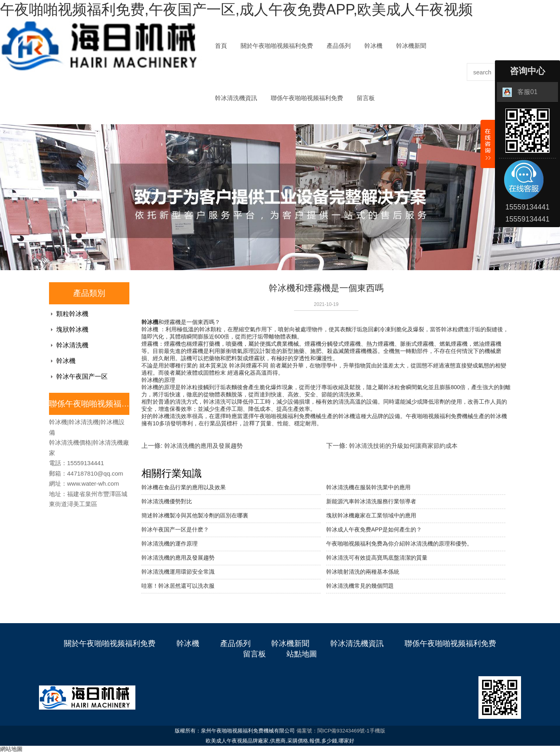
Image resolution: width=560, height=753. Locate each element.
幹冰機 (373, 46)
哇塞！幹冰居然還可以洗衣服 (178, 586)
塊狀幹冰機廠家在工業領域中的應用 (371, 515)
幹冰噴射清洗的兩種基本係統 (363, 572)
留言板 (366, 98)
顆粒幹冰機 (72, 314)
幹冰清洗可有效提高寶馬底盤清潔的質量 (377, 558)
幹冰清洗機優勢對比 (167, 501)
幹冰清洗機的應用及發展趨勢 (203, 446)
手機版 (377, 731)
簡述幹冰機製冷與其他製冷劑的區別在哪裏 (195, 515)
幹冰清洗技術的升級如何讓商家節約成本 (403, 446)
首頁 (221, 46)
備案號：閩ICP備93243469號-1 (333, 731)
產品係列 (339, 46)
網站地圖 (11, 749)
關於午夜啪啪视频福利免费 (277, 46)
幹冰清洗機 (72, 345)
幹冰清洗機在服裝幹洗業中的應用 (368, 487)
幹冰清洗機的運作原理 (170, 544)
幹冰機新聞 (411, 46)
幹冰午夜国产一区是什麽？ (175, 529)
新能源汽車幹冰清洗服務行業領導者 (371, 501)
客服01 (520, 92)
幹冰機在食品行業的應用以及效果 (184, 487)
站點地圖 (302, 654)
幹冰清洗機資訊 (236, 98)
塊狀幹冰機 (72, 329)
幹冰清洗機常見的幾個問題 (360, 586)
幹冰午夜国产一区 (82, 376)
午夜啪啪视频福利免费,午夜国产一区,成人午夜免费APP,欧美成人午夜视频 (236, 9)
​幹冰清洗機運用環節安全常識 (178, 572)
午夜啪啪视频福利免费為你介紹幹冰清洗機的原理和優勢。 (399, 544)
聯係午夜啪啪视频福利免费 (307, 98)
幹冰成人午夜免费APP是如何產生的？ (374, 529)
